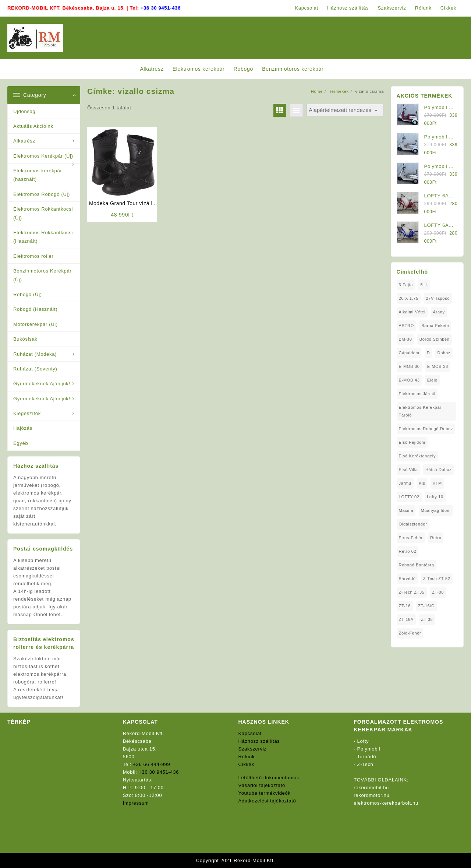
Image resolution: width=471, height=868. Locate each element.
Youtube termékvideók (265, 793)
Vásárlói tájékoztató (262, 785)
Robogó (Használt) (35, 309)
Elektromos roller (33, 256)
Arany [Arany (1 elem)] (439, 312)
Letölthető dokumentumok (269, 778)
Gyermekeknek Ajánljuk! (42, 384)
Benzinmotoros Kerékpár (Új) (42, 275)
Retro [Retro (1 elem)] (436, 538)
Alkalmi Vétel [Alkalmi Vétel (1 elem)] (412, 312)
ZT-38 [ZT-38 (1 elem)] (427, 619)
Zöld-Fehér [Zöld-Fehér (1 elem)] (410, 633)
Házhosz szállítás (259, 741)
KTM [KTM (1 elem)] (437, 483)
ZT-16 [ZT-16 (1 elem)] (405, 606)
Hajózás (23, 428)
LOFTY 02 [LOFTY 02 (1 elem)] (409, 497)
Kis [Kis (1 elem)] (422, 483)
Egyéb (21, 443)
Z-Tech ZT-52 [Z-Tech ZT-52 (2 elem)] (437, 579)
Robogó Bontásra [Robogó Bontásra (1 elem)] (417, 565)
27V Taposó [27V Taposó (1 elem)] (438, 298)
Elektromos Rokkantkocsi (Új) (43, 213)
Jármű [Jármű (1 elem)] (405, 483)
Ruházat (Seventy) (35, 369)
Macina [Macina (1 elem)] (406, 510)
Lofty (363, 741)
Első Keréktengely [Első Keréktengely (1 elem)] (417, 456)
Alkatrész (24, 141)
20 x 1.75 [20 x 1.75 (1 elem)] (409, 298)
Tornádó (366, 757)
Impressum (136, 803)
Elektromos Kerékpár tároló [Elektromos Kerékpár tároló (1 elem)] (420, 411)
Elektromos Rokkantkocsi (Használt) (43, 237)
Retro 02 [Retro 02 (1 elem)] (408, 551)
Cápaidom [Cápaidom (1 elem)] (409, 353)
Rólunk (247, 757)
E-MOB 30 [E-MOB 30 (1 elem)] (409, 366)
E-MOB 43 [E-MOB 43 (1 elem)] (409, 380)
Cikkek (246, 764)
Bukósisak (25, 339)
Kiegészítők (27, 413)
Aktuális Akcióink (33, 126)
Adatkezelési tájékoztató (267, 801)
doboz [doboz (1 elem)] (444, 353)
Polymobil (369, 749)
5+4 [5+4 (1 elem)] (424, 285)
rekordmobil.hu (371, 788)
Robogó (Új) (28, 294)
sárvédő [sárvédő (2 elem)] (407, 579)
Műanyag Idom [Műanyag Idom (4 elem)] (436, 510)
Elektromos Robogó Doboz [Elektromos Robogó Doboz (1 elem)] (426, 429)
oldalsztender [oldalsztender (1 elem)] (413, 524)
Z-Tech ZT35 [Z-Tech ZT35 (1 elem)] (412, 592)
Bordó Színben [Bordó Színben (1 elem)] (435, 339)
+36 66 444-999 (151, 764)
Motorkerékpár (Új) (36, 324)
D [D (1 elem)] (428, 353)
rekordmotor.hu (371, 795)
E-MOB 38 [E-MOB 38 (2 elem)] (438, 366)
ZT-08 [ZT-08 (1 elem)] (438, 592)
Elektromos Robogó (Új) (42, 194)
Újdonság (24, 111)
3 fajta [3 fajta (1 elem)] (406, 285)
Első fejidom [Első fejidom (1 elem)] (412, 442)
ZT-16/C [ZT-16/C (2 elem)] (426, 606)
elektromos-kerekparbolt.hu (386, 803)
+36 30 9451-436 (161, 8)
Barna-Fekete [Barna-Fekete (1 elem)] (435, 326)
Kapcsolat (250, 733)
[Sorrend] (345, 110)
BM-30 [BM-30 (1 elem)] (406, 339)
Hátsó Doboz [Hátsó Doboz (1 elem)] (438, 470)
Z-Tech (365, 764)
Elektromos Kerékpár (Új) (43, 156)
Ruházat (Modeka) (35, 354)
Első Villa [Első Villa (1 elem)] (408, 470)
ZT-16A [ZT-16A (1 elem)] (406, 619)
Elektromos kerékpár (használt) (38, 175)
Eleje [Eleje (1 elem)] (432, 380)
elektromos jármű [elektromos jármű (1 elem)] (417, 394)
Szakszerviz (253, 749)
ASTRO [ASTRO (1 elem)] (406, 326)
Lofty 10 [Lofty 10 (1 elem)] (435, 497)
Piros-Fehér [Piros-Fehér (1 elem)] (411, 538)
